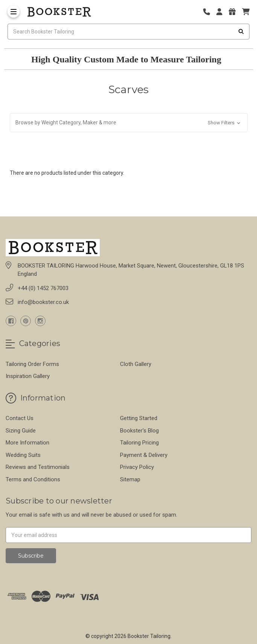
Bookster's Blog (139, 431)
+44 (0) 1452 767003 (43, 288)
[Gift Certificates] (235, 12)
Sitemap (130, 479)
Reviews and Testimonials (38, 467)
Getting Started (139, 418)
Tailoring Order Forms (32, 364)
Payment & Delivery (144, 455)
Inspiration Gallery (28, 376)
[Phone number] (209, 12)
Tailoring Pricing (139, 443)
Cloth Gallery (136, 364)
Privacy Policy (137, 467)
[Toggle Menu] (14, 12)
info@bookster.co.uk (43, 302)
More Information (27, 443)
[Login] (222, 12)
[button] (129, 123)
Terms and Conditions (33, 479)
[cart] (246, 12)
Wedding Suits (23, 455)
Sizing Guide (21, 431)
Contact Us (20, 418)
